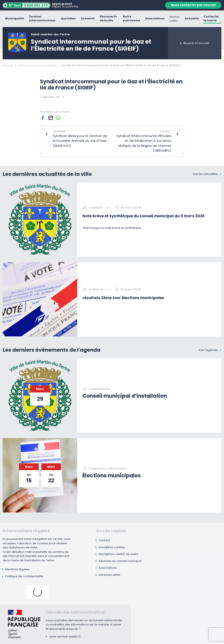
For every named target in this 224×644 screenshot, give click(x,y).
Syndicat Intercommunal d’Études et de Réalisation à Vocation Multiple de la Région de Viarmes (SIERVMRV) (144, 143)
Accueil (8, 65)
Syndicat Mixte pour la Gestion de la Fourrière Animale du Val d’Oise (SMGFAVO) (80, 141)
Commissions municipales (37, 65)
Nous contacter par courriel (193, 5)
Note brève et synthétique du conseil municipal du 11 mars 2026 (143, 216)
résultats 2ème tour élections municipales (123, 298)
